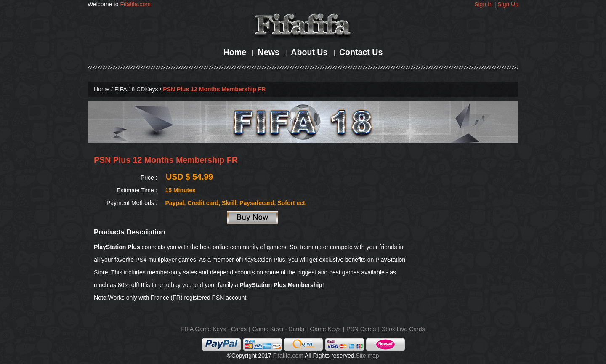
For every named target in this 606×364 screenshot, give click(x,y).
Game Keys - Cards (278, 329)
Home (235, 52)
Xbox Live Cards (403, 329)
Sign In (484, 4)
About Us (309, 52)
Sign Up (508, 4)
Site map (367, 356)
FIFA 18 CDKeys (136, 89)
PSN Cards (361, 329)
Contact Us (361, 52)
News (269, 52)
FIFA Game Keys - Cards (214, 329)
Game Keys (325, 329)
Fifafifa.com (136, 4)
